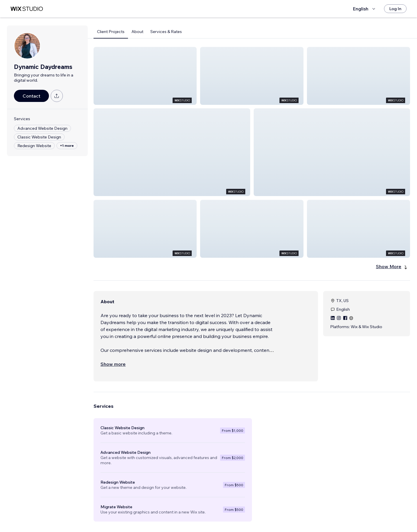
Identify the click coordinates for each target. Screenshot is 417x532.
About (137, 32)
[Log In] (395, 9)
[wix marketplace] (27, 9)
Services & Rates (166, 32)
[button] (145, 76)
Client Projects (111, 32)
